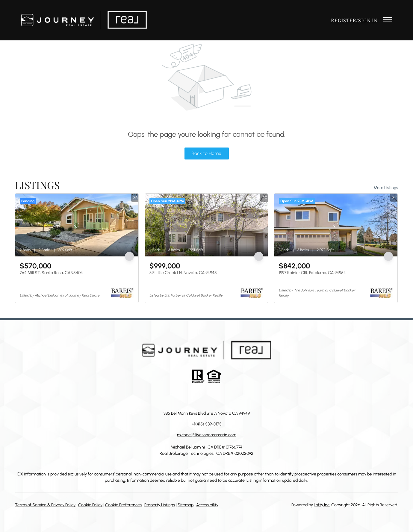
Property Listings (160, 505)
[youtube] (225, 397)
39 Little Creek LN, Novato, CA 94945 (183, 273)
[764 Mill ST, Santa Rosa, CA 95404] (77, 225)
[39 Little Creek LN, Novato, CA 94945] (206, 225)
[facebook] (177, 397)
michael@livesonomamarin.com (207, 435)
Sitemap (186, 505)
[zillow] (201, 397)
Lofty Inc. (322, 505)
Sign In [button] (368, 20)
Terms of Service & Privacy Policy (45, 505)
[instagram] (213, 397)
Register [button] (344, 20)
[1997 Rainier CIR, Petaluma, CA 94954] (336, 225)
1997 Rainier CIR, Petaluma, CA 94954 (312, 273)
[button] (84, 20)
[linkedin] (189, 397)
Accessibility (207, 505)
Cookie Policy (90, 505)
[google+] (237, 397)
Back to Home (206, 153)
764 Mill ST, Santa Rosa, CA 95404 (51, 273)
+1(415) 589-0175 (207, 424)
